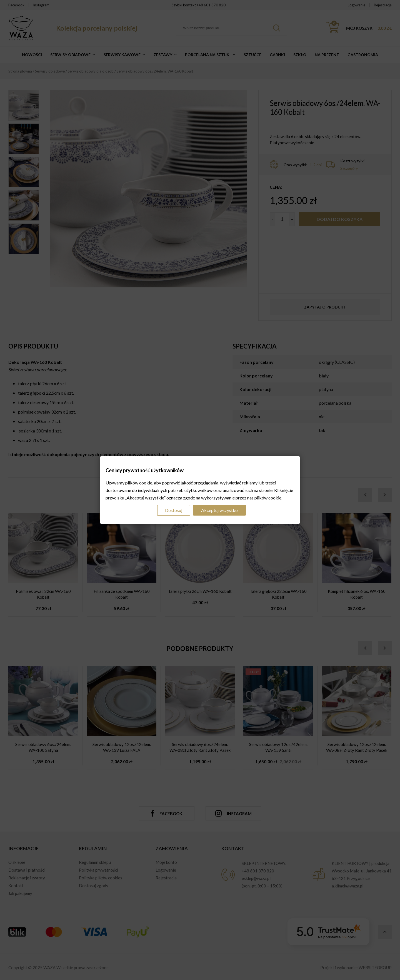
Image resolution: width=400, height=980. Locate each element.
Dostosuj (174, 510)
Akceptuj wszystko (219, 510)
